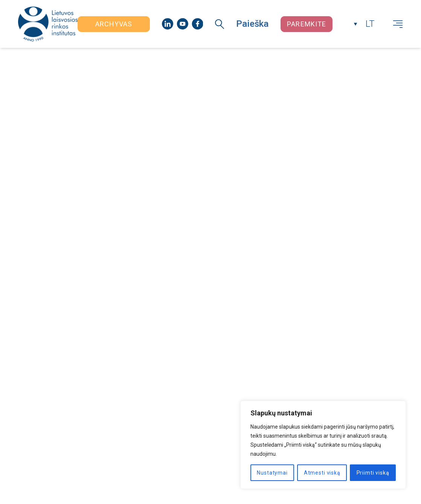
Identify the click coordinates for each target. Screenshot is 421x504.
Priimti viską (373, 473)
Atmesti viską (322, 473)
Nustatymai (272, 473)
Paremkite (307, 24)
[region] (323, 445)
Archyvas (114, 24)
